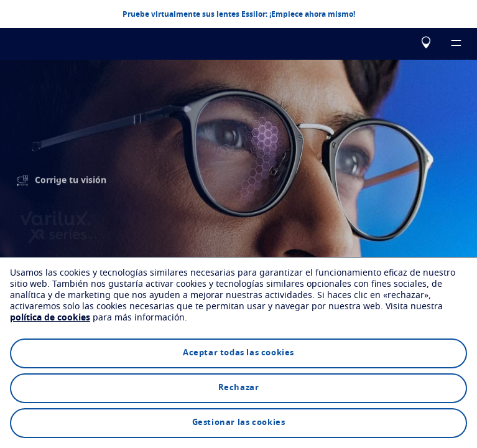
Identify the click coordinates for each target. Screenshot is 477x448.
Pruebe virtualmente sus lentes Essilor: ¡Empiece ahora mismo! (239, 14)
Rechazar (239, 388)
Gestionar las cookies (239, 423)
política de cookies (50, 318)
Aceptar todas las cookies (238, 353)
